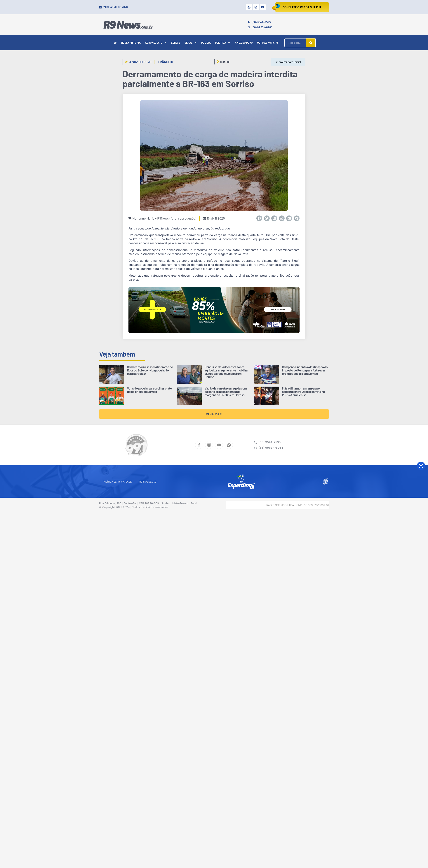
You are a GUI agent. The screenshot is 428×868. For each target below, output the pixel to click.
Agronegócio (156, 43)
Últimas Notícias (268, 43)
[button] (259, 218)
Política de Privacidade (117, 482)
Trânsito (165, 62)
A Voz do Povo (244, 43)
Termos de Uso (148, 482)
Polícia (206, 43)
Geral (191, 43)
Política (223, 43)
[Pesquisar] (311, 43)
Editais (176, 43)
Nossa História (131, 43)
